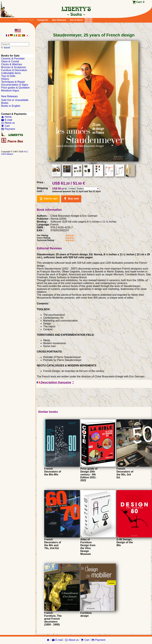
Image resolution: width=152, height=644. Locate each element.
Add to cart (48, 199)
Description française (56, 383)
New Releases (59, 20)
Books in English (11, 106)
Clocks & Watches (12, 64)
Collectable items (11, 73)
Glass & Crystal (10, 61)
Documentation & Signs (15, 85)
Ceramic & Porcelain (13, 59)
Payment (8, 129)
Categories (43, 20)
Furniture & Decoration (14, 70)
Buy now (71, 199)
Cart (5, 126)
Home (6, 117)
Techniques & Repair (13, 82)
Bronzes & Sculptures (14, 67)
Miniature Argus (10, 91)
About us (8, 123)
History (5, 79)
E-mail (7, 120)
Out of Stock (76, 20)
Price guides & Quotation (15, 88)
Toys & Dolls (8, 76)
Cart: (140, 2)
